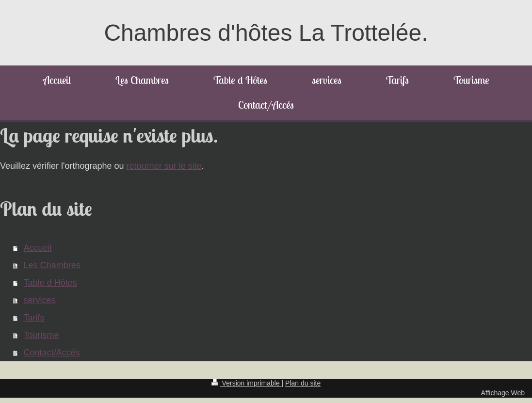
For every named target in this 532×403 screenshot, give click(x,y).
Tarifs (34, 318)
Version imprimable (247, 383)
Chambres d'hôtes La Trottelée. (266, 33)
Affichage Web (503, 393)
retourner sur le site (164, 166)
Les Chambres (52, 265)
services (40, 300)
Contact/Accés (52, 353)
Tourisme (41, 335)
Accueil (38, 248)
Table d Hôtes (50, 283)
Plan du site (303, 383)
